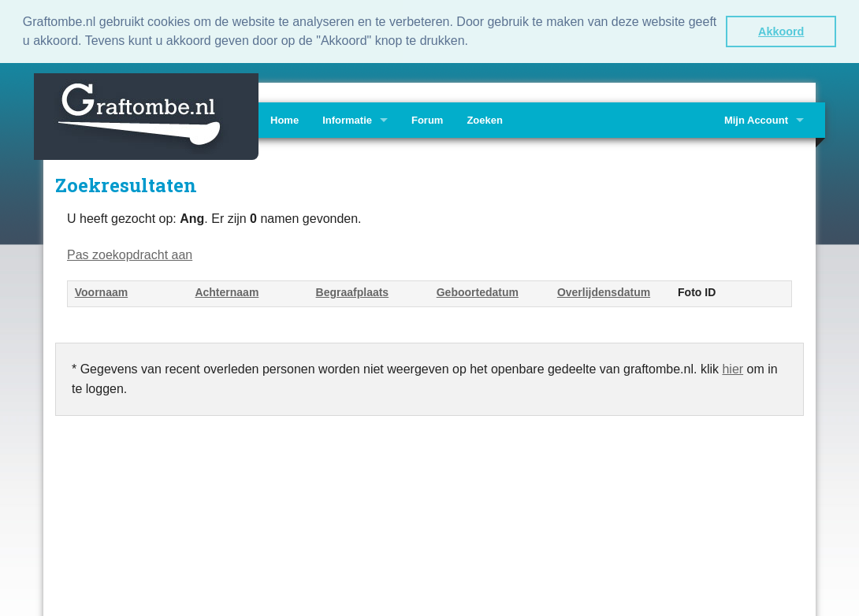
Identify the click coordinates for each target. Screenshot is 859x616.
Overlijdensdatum (604, 291)
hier (733, 367)
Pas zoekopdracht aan (130, 253)
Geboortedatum (478, 291)
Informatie (347, 119)
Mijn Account (756, 119)
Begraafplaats (353, 291)
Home (284, 119)
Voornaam (101, 291)
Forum (427, 119)
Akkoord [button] (781, 32)
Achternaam (227, 291)
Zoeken (485, 119)
